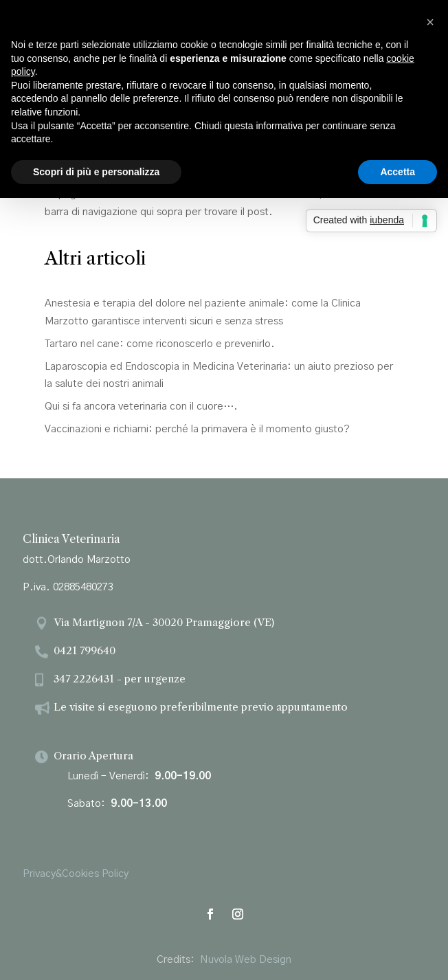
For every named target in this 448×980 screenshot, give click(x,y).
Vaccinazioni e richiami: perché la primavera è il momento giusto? (197, 429)
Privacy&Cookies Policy (76, 874)
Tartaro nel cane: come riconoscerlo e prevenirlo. (160, 344)
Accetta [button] (397, 172)
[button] (430, 22)
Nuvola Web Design (246, 960)
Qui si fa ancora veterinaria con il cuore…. (141, 407)
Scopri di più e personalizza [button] (96, 172)
